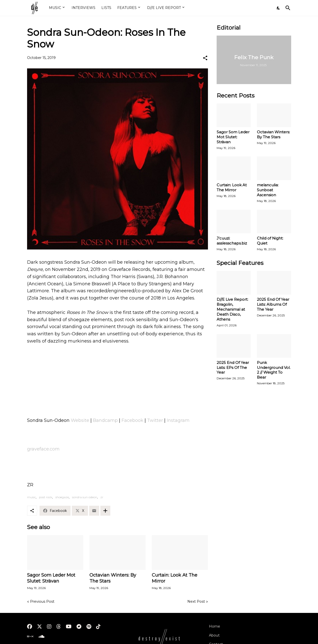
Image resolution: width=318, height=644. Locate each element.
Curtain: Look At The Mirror (175, 578)
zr (102, 497)
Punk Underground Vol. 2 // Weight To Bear (274, 370)
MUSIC (55, 8)
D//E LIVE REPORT (164, 8)
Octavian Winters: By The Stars (113, 578)
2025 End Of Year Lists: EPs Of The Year (233, 368)
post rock (46, 497)
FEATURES (127, 8)
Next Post (196, 601)
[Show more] (105, 511)
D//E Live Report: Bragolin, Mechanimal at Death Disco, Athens (232, 309)
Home (215, 626)
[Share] (205, 58)
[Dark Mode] (278, 8)
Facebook (132, 420)
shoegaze (62, 497)
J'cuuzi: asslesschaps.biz (232, 241)
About (214, 635)
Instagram (178, 420)
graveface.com (43, 449)
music (31, 497)
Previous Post (42, 601)
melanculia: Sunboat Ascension (268, 190)
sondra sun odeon (85, 497)
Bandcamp (105, 420)
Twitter (155, 420)
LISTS (106, 8)
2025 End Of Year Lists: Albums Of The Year (273, 304)
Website (80, 420)
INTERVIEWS (83, 8)
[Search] (287, 8)
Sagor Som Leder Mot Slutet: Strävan (51, 578)
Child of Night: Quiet (270, 241)
